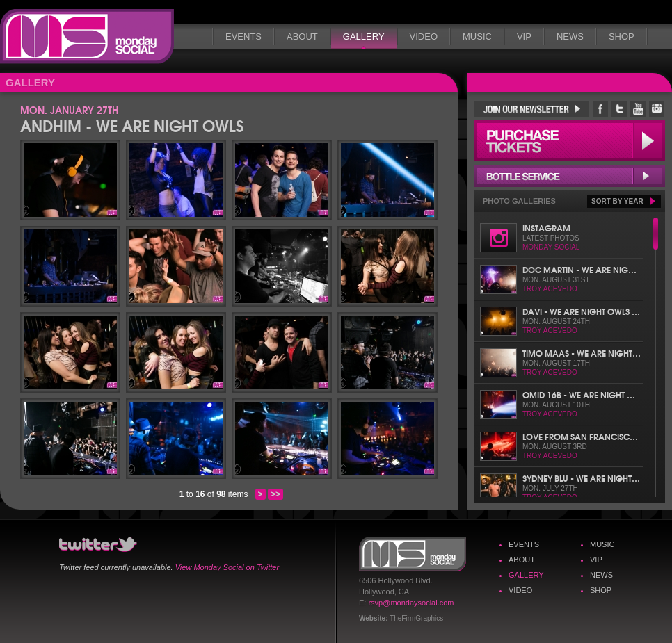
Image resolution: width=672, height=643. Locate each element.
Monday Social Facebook (600, 109)
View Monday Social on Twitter (227, 567)
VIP (524, 36)
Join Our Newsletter (532, 109)
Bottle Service (570, 176)
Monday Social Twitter (619, 109)
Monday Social (87, 36)
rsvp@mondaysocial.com (411, 603)
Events (243, 36)
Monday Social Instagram (657, 109)
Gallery (364, 36)
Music (477, 36)
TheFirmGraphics (416, 618)
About (302, 36)
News (570, 36)
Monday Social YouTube (638, 109)
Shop (622, 36)
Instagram (546, 228)
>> (275, 494)
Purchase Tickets (570, 141)
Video (424, 36)
